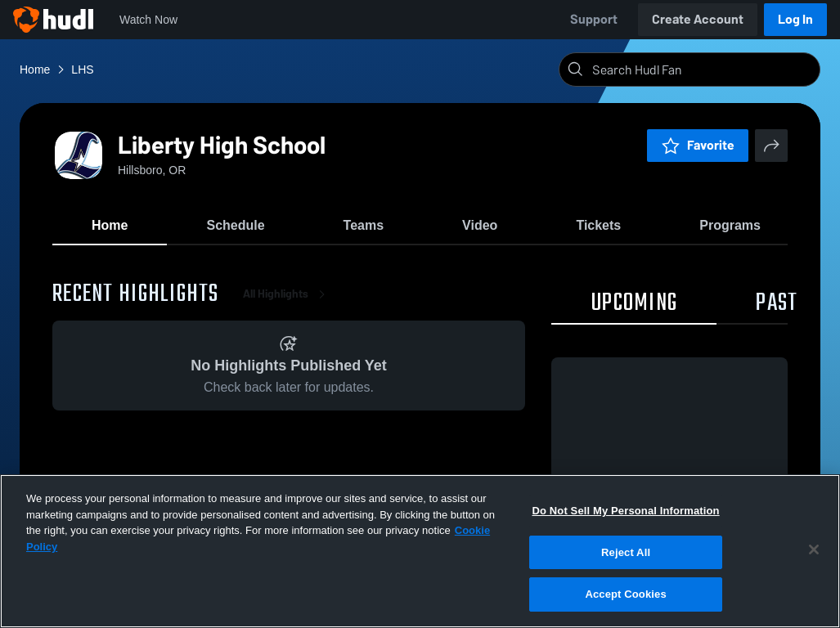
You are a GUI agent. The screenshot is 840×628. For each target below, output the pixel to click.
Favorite (698, 145)
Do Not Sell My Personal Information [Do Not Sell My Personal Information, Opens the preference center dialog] (625, 511)
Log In (795, 19)
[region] (420, 551)
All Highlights (287, 294)
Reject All (626, 552)
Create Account (698, 19)
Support (594, 19)
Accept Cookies (625, 594)
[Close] (814, 549)
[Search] (703, 70)
